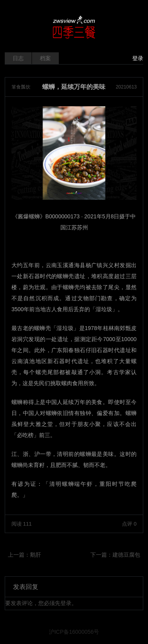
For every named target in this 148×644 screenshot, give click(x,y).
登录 (138, 58)
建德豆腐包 (126, 555)
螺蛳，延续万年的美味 (74, 87)
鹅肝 (36, 555)
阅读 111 (22, 524)
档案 (45, 58)
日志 (18, 58)
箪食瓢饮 (21, 87)
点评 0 (129, 524)
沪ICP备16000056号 (74, 632)
